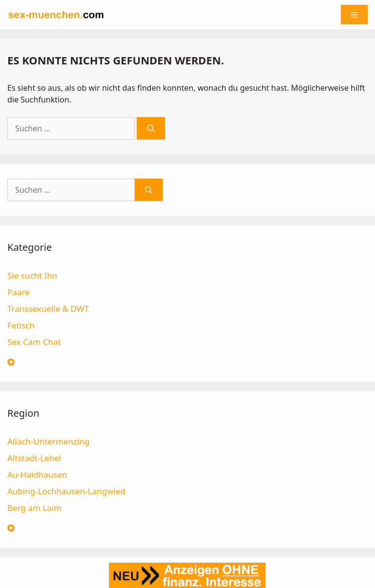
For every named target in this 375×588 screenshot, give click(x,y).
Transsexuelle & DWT (48, 309)
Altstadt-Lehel (34, 458)
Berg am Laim (34, 508)
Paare (19, 292)
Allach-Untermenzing (48, 441)
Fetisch (21, 325)
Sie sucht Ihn (32, 275)
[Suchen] (151, 128)
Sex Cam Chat (34, 342)
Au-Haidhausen (37, 475)
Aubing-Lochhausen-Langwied (66, 491)
